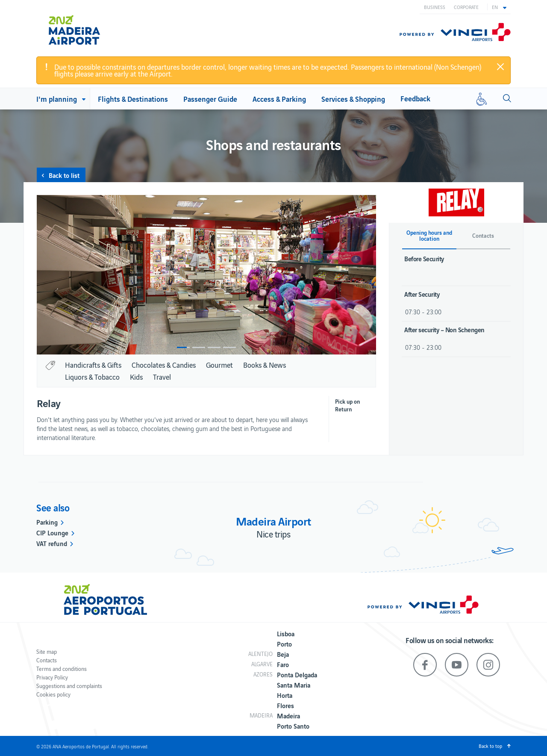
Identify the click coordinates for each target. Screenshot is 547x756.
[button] (499, 7)
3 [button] (214, 347)
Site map (47, 651)
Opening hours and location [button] (429, 236)
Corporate (466, 7)
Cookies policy (53, 694)
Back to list (64, 175)
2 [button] (199, 347)
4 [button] (229, 347)
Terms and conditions (62, 669)
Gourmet (219, 365)
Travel (162, 377)
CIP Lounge (52, 532)
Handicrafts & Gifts (93, 365)
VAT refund (52, 543)
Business (435, 7)
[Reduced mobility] (482, 99)
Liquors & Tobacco (92, 377)
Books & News (265, 365)
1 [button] (183, 347)
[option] (206, 275)
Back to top (490, 746)
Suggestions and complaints (69, 686)
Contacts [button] (483, 236)
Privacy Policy (52, 677)
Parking (47, 522)
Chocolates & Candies (164, 365)
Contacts (47, 660)
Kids (136, 377)
